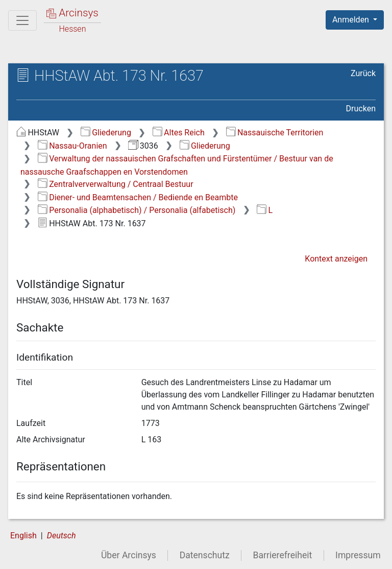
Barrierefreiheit (283, 555)
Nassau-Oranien (72, 146)
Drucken (361, 109)
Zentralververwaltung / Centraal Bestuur (116, 184)
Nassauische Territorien (275, 133)
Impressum (358, 555)
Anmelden (352, 20)
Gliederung (106, 133)
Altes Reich (179, 133)
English (23, 536)
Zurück (363, 73)
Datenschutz (205, 555)
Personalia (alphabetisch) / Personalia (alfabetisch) (137, 210)
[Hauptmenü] (22, 20)
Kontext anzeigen (336, 259)
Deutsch (62, 536)
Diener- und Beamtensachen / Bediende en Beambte (138, 197)
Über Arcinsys (129, 555)
